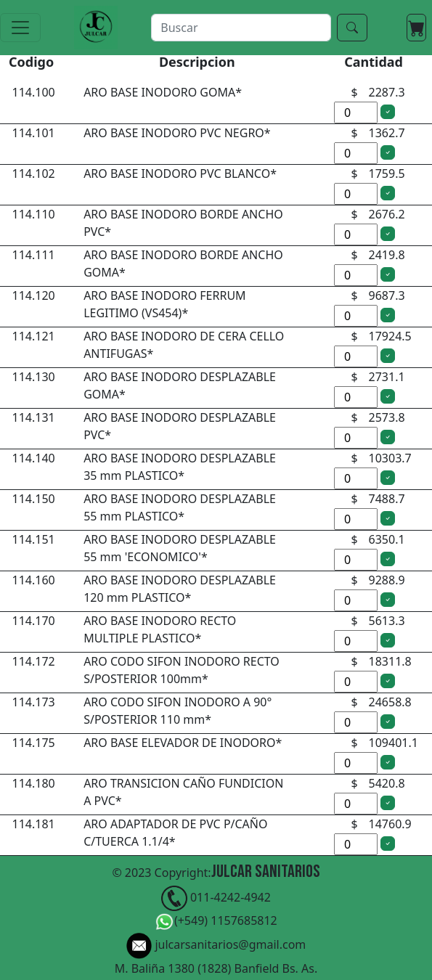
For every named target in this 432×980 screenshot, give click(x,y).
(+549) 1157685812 (216, 922)
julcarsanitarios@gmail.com (216, 946)
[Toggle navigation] (20, 28)
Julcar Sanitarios (266, 871)
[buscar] (241, 28)
